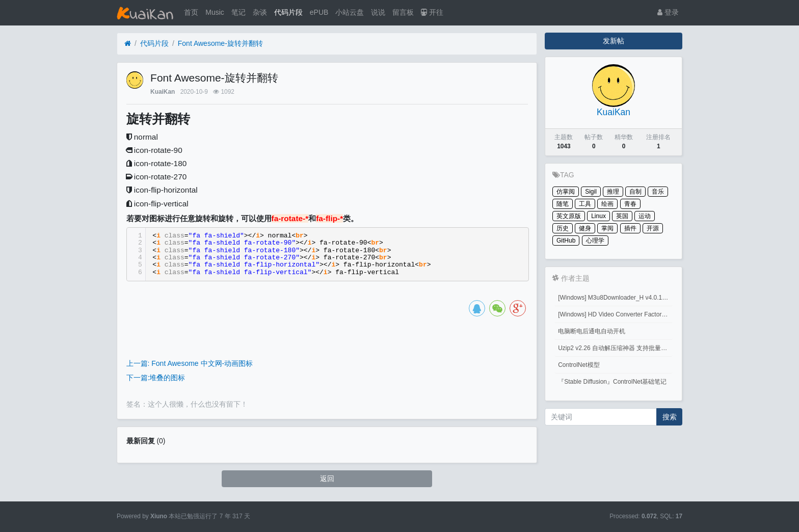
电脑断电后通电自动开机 (592, 331)
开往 (432, 12)
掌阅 (607, 228)
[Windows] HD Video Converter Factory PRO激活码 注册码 (615, 314)
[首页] (128, 44)
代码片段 (288, 12)
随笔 (563, 204)
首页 (191, 12)
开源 (653, 228)
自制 (635, 192)
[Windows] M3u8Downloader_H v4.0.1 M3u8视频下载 (615, 298)
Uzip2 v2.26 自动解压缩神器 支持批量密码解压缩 (615, 348)
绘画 (607, 204)
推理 (613, 192)
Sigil (591, 192)
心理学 (595, 241)
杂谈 (260, 12)
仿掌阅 (566, 192)
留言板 (403, 12)
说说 (378, 12)
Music (215, 12)
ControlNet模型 (579, 365)
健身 (585, 228)
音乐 (658, 192)
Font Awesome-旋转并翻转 (220, 43)
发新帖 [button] (614, 41)
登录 (668, 12)
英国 (622, 216)
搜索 (670, 417)
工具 (585, 204)
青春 (630, 204)
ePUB (319, 12)
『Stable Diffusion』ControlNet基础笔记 (612, 382)
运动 (645, 216)
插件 (630, 228)
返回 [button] (327, 478)
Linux (598, 216)
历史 (563, 228)
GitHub (566, 241)
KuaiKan (163, 92)
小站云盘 (350, 12)
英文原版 (569, 216)
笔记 (238, 12)
